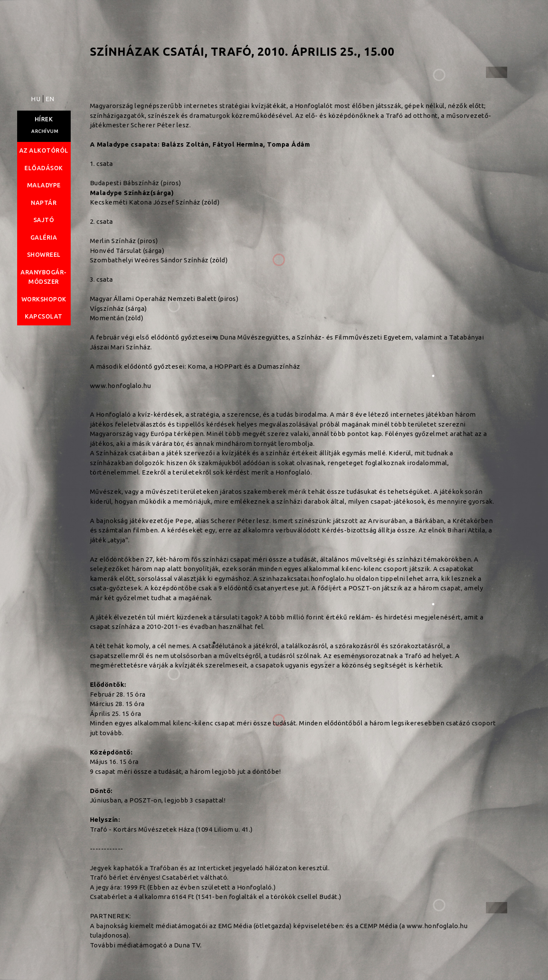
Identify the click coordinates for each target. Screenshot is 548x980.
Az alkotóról (44, 150)
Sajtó (44, 220)
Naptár (44, 203)
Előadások (44, 168)
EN (50, 99)
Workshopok (44, 299)
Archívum (45, 131)
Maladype (44, 185)
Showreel (44, 255)
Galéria (44, 237)
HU (36, 99)
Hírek (44, 119)
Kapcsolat (44, 316)
